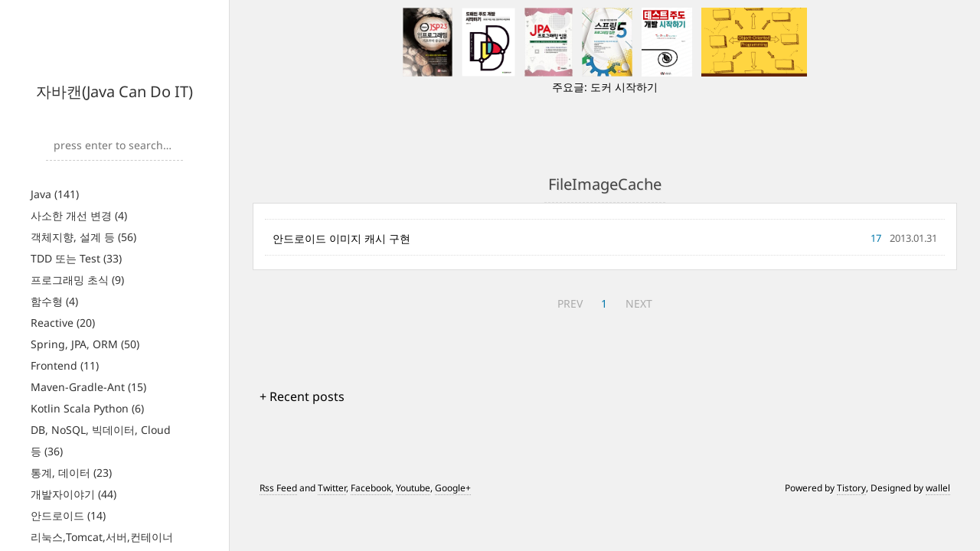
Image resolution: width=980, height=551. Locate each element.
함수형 (54, 301)
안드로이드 (68, 515)
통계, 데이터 (71, 473)
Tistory (851, 488)
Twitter (332, 488)
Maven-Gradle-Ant (88, 387)
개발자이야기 (73, 494)
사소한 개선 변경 (79, 215)
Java (55, 194)
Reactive (63, 323)
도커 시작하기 (624, 87)
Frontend (65, 365)
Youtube (413, 488)
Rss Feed (278, 488)
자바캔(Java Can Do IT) (114, 91)
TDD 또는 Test (76, 258)
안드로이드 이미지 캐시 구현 (341, 238)
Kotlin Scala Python (87, 408)
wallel (938, 488)
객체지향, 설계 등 (83, 237)
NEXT (639, 303)
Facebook (371, 488)
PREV (570, 303)
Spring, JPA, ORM (85, 344)
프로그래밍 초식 (77, 280)
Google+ (453, 488)
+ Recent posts (302, 396)
